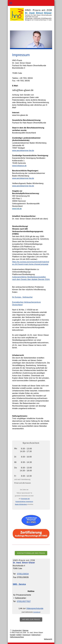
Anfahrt (19, 635)
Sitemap (26, 630)
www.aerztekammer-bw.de (23, 150)
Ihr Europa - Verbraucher (22, 297)
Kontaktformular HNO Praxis (31, 553)
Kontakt (13, 635)
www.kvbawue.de (19, 166)
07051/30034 (23, 574)
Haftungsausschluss (17, 637)
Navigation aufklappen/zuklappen (31, 3)
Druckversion (16, 630)
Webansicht (48, 639)
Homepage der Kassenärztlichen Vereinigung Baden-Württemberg (24, 502)
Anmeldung (37, 612)
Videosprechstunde (35, 608)
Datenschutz (36, 635)
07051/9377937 (24, 601)
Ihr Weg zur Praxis (31, 619)
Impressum (26, 635)
